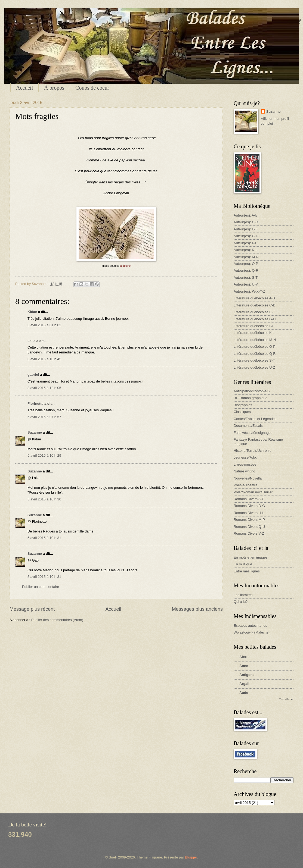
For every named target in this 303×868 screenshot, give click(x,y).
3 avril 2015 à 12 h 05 (44, 388)
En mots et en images (251, 557)
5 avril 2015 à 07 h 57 (44, 417)
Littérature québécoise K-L (254, 333)
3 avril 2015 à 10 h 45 (44, 359)
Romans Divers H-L (249, 513)
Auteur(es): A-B (246, 215)
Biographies (243, 405)
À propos (54, 88)
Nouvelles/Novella (248, 478)
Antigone (247, 675)
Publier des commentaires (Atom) (57, 620)
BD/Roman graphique (251, 398)
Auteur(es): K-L (245, 250)
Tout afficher (286, 699)
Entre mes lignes (247, 571)
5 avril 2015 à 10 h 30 (44, 499)
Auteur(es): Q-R (246, 270)
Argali (244, 684)
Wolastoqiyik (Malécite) (252, 632)
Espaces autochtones (250, 626)
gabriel (33, 375)
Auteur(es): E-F (246, 229)
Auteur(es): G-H (246, 236)
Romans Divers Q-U (249, 527)
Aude (244, 693)
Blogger (191, 857)
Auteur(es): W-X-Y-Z (249, 291)
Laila (31, 341)
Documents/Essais (248, 426)
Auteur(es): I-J (245, 243)
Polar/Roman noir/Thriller (253, 492)
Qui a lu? (241, 602)
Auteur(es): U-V (246, 284)
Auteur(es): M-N (246, 257)
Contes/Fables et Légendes (255, 419)
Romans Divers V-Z (249, 533)
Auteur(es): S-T (246, 278)
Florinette (35, 404)
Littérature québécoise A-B (254, 298)
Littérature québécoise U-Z (254, 367)
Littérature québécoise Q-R (255, 354)
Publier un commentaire (41, 587)
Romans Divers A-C (249, 499)
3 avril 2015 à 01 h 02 (44, 325)
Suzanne (35, 432)
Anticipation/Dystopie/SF (253, 391)
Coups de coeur (92, 88)
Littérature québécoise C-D (255, 305)
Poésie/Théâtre (245, 485)
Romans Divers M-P (249, 520)
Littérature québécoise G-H (255, 319)
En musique (243, 564)
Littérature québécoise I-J (253, 326)
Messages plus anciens (197, 609)
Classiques (242, 412)
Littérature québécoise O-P (255, 347)
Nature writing (244, 471)
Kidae (32, 312)
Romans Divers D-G (249, 506)
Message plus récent (32, 609)
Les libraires (243, 595)
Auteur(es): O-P (246, 264)
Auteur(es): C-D (246, 222)
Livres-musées (245, 464)
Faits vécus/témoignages (253, 433)
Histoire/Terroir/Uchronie (253, 451)
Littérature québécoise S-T (254, 360)
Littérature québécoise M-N (255, 340)
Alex (243, 657)
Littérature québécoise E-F (254, 312)
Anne (244, 666)
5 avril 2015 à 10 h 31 (44, 538)
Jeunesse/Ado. (245, 457)
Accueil (24, 88)
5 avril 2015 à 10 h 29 (44, 455)
